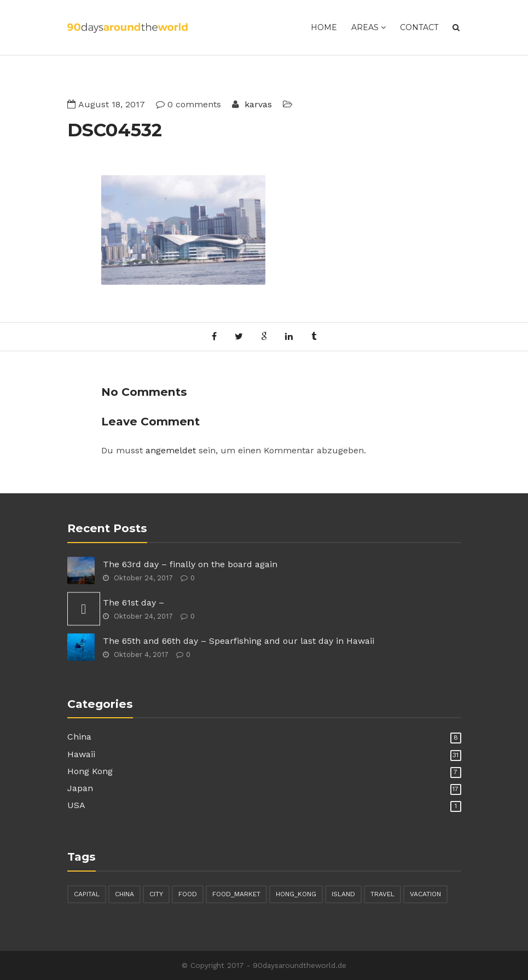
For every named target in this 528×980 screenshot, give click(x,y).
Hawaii (81, 754)
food (188, 894)
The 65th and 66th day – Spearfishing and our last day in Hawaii (239, 641)
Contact (419, 27)
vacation (425, 894)
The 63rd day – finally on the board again (190, 564)
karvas (257, 104)
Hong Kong (90, 771)
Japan (80, 788)
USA (76, 805)
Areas (369, 27)
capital (87, 894)
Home (324, 27)
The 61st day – (134, 603)
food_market (236, 894)
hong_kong (296, 894)
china (124, 894)
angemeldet (171, 450)
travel (382, 894)
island (343, 894)
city (156, 894)
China (79, 737)
